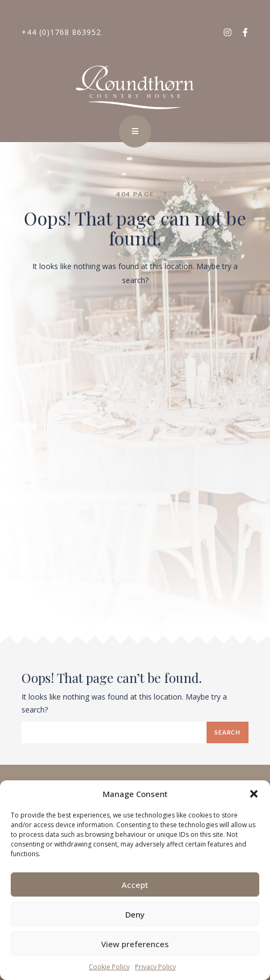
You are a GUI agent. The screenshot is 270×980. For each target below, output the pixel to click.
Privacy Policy (155, 967)
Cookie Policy (109, 967)
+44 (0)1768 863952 (61, 32)
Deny (135, 914)
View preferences (135, 944)
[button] (254, 794)
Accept (135, 885)
